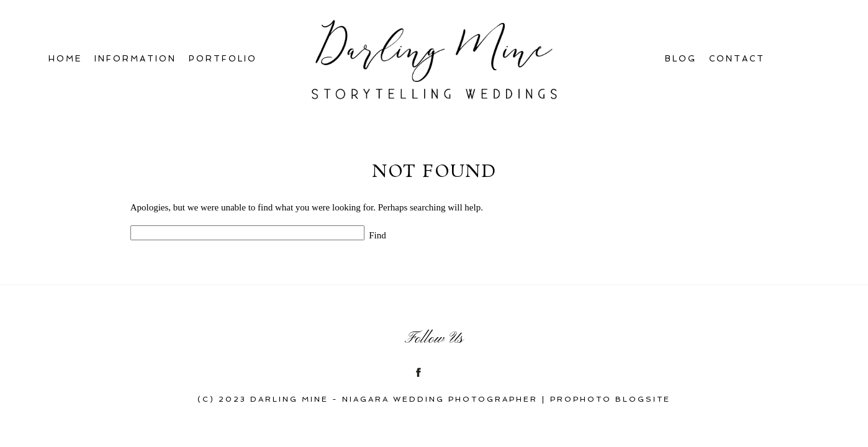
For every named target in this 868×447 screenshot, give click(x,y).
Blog (681, 59)
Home (65, 59)
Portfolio (223, 59)
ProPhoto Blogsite (610, 399)
